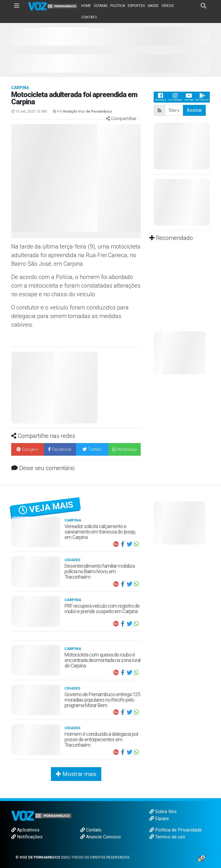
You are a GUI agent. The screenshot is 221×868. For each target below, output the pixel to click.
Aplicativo (202, 97)
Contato (91, 830)
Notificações (27, 837)
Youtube (189, 97)
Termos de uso (167, 837)
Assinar (194, 110)
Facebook (160, 97)
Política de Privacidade (176, 830)
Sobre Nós (163, 812)
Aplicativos (25, 830)
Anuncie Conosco (101, 837)
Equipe (159, 818)
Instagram (175, 97)
